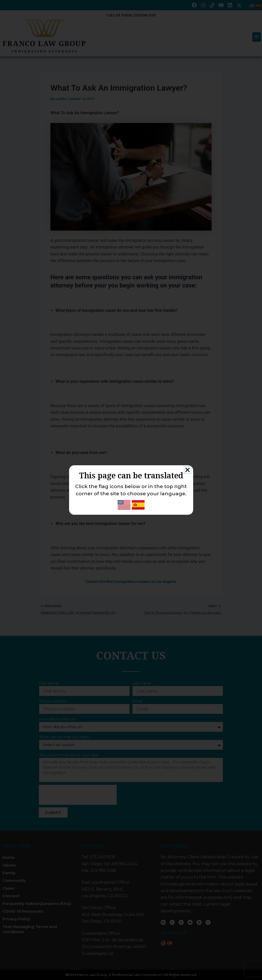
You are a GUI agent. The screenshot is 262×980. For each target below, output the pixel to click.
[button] (188, 470)
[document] (131, 490)
